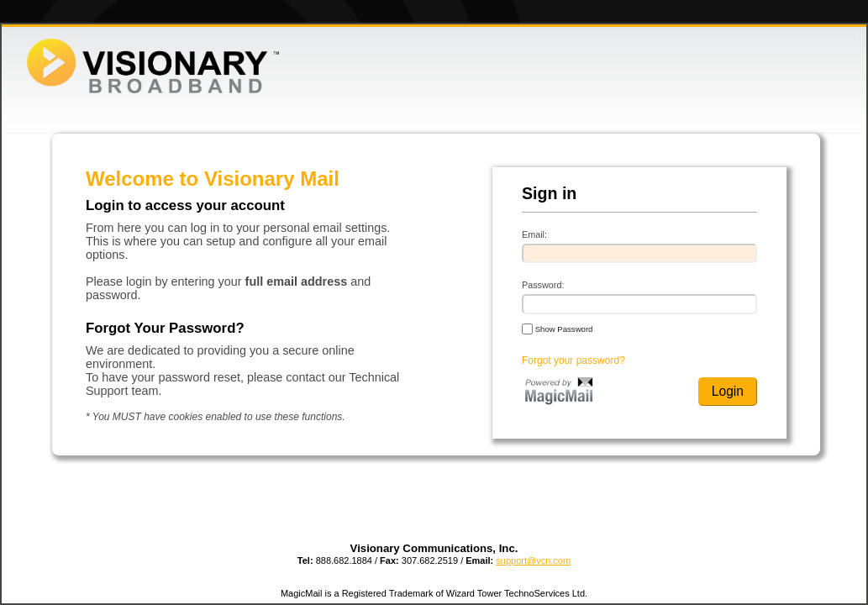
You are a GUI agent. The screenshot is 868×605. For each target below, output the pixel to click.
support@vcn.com (533, 560)
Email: (534, 234)
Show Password (557, 329)
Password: (543, 285)
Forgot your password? (573, 360)
